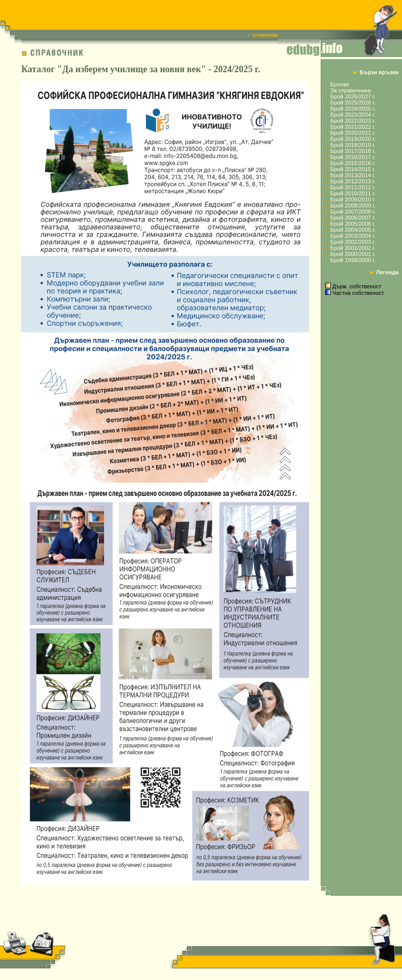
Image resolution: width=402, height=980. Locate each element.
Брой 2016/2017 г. (353, 157)
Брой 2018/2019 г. (353, 145)
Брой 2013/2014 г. (353, 175)
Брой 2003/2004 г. (353, 236)
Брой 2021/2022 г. (353, 127)
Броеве (340, 84)
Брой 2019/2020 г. (353, 139)
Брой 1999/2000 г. (353, 260)
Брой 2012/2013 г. (353, 181)
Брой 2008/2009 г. (353, 205)
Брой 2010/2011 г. (353, 193)
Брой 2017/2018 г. (353, 151)
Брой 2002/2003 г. (353, 242)
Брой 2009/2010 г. (353, 199)
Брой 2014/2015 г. (353, 169)
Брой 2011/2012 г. (353, 187)
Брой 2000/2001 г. (353, 254)
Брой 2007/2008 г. (353, 212)
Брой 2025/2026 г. (353, 102)
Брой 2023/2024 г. (353, 115)
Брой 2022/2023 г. (353, 121)
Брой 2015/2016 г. (353, 163)
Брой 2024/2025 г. (353, 109)
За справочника (350, 90)
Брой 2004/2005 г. (353, 230)
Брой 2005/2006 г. (353, 224)
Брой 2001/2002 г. (353, 248)
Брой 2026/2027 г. (353, 96)
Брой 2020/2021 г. (353, 133)
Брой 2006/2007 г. (353, 218)
